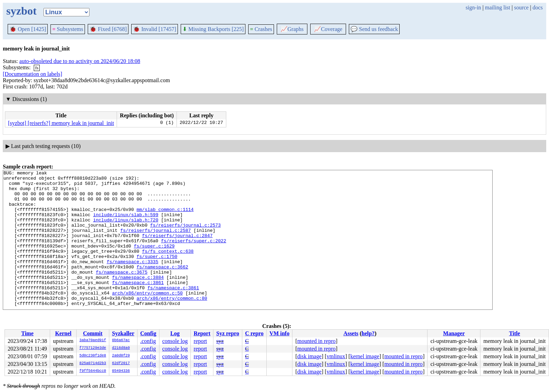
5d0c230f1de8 (93, 356)
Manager (454, 333)
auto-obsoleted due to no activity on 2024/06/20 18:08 (80, 61)
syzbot (21, 11)
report (200, 341)
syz (220, 341)
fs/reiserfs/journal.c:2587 (155, 243)
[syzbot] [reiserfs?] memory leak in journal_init (61, 123)
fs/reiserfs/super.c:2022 (193, 255)
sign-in (473, 7)
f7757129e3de (93, 348)
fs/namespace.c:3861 (138, 305)
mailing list (497, 7)
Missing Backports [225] (213, 29)
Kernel (63, 333)
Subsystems (68, 29)
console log (175, 341)
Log (175, 333)
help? (368, 333)
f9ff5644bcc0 (93, 371)
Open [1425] (28, 29)
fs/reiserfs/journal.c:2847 (177, 249)
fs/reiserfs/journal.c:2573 (185, 236)
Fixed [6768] (108, 29)
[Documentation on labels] (33, 74)
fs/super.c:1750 (157, 274)
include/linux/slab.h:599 (126, 224)
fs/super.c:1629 (154, 261)
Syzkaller (123, 333)
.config (148, 341)
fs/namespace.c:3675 (121, 293)
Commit (93, 333)
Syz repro (228, 333)
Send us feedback (374, 29)
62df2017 (121, 363)
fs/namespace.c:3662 (162, 287)
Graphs (292, 29)
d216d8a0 (121, 348)
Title (515, 333)
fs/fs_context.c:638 (168, 268)
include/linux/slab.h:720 (126, 230)
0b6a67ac (121, 340)
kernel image (365, 356)
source (521, 7)
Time (27, 333)
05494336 (121, 371)
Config (148, 333)
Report (202, 333)
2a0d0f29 (121, 356)
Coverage (328, 29)
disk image (309, 356)
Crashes (261, 29)
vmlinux (336, 356)
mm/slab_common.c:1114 (165, 218)
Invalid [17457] (155, 29)
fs (37, 68)
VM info (279, 333)
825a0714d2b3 (93, 363)
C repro (254, 333)
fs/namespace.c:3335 (132, 280)
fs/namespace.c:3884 (138, 299)
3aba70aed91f (93, 340)
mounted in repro (316, 341)
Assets (351, 333)
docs (538, 7)
